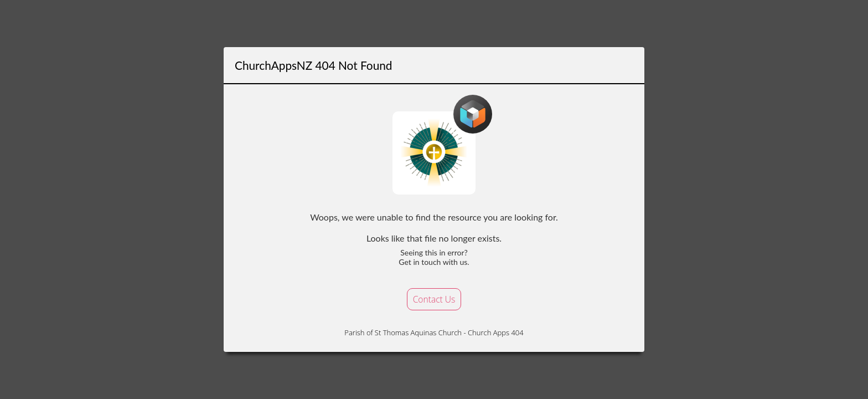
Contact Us (434, 299)
